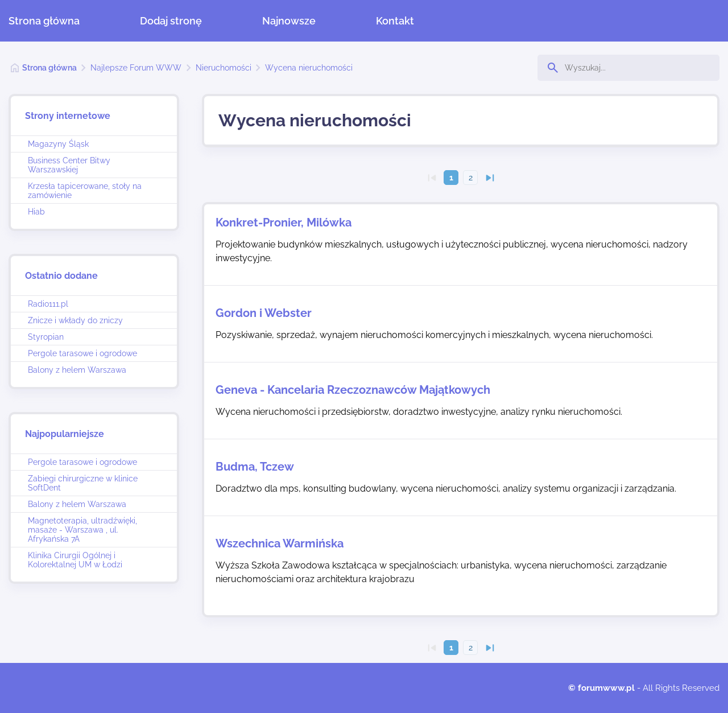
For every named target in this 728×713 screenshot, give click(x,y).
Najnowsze (289, 21)
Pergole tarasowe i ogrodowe (82, 353)
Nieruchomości (224, 68)
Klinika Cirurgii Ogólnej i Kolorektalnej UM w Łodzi (75, 560)
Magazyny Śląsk (58, 144)
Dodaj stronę (171, 21)
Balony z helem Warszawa (77, 370)
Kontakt (395, 21)
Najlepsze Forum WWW (136, 68)
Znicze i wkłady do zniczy (75, 320)
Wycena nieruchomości (309, 68)
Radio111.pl (48, 304)
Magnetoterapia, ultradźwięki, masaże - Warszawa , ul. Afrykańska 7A (82, 530)
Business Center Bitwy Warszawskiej (69, 165)
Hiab (36, 212)
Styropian (46, 337)
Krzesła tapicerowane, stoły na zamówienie (85, 191)
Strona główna (44, 21)
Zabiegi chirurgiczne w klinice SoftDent (83, 483)
